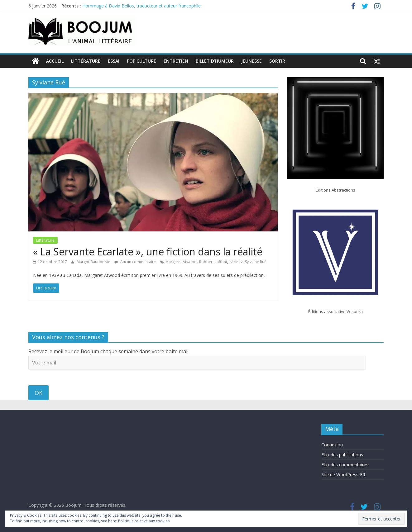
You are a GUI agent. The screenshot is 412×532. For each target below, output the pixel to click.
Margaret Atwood (181, 262)
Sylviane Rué (256, 262)
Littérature (86, 61)
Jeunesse (252, 61)
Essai (114, 61)
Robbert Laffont (213, 262)
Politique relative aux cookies (144, 521)
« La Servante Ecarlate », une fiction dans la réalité (148, 252)
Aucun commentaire (135, 262)
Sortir (277, 61)
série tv (236, 262)
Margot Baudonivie (94, 262)
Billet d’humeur (215, 61)
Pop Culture (141, 61)
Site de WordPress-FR (343, 475)
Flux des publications (342, 455)
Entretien (176, 61)
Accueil (55, 61)
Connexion (332, 445)
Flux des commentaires (345, 465)
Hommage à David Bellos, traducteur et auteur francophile (141, 6)
